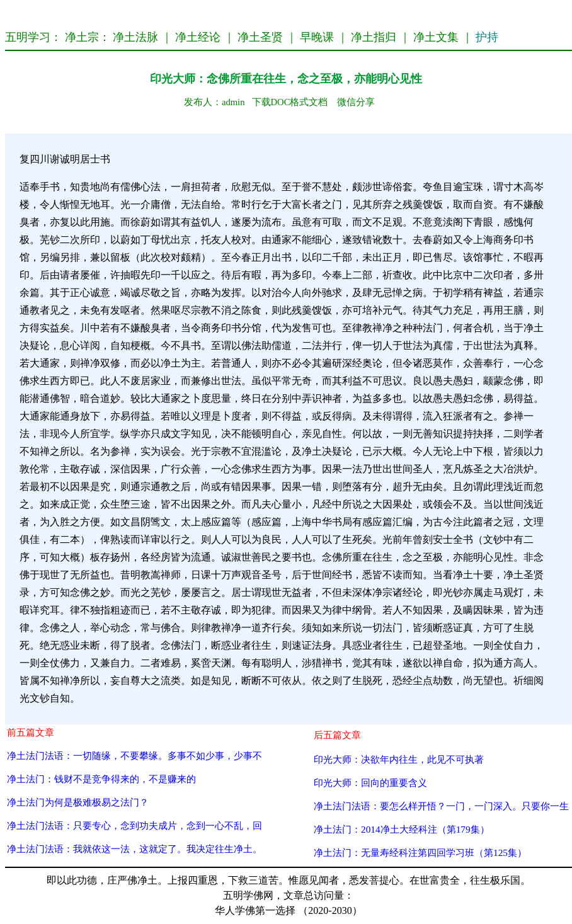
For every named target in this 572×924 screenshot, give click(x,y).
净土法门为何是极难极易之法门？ (78, 802)
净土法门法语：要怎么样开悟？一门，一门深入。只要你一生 (441, 806)
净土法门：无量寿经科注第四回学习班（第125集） (420, 853)
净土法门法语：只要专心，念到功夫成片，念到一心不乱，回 (134, 825)
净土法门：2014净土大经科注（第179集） (402, 829)
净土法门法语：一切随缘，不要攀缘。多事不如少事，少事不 (134, 756)
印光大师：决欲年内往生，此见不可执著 (399, 759)
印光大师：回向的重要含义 (370, 783)
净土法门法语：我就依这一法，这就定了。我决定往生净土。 (134, 849)
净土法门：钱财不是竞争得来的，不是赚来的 (101, 779)
